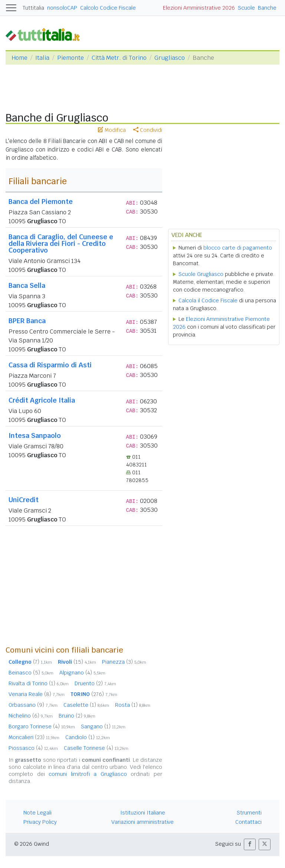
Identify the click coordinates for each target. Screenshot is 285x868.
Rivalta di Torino (39, 683)
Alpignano (82, 673)
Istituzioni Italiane (143, 813)
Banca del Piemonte (41, 201)
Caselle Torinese (96, 748)
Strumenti (249, 813)
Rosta (133, 705)
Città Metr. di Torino (119, 58)
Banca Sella (27, 285)
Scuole (246, 8)
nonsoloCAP (62, 8)
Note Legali (37, 813)
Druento (95, 683)
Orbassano (33, 705)
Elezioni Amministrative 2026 (199, 8)
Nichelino (31, 716)
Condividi (148, 130)
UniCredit (24, 500)
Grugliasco (170, 58)
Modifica (112, 130)
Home (19, 58)
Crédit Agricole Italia (42, 400)
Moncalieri (34, 737)
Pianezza (124, 662)
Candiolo (88, 737)
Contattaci (248, 822)
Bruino (77, 716)
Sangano (103, 726)
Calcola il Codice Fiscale (208, 300)
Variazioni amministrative (142, 822)
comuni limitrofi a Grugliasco (88, 774)
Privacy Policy (40, 822)
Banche (267, 8)
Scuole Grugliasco (201, 274)
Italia (42, 58)
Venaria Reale (37, 694)
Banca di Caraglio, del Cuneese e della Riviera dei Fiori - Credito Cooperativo (61, 243)
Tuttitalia (33, 8)
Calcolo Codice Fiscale (108, 8)
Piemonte (71, 58)
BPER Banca (27, 321)
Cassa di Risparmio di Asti (50, 365)
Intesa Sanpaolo (35, 435)
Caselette (86, 705)
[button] (250, 844)
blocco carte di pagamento (238, 248)
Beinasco (31, 673)
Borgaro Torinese (42, 726)
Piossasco (33, 748)
